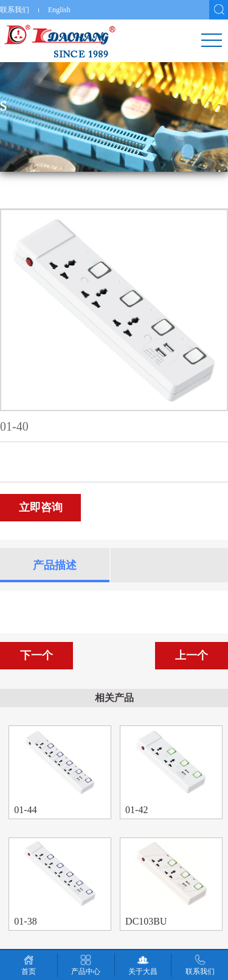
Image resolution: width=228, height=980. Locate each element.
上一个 (192, 655)
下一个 (36, 655)
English (59, 10)
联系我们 (15, 10)
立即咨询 (41, 507)
